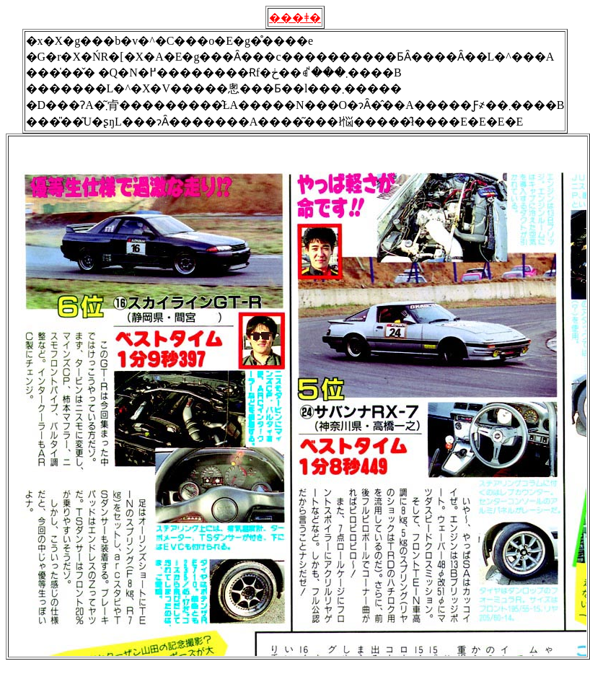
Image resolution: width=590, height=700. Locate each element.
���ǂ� (295, 18)
